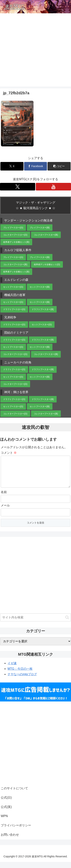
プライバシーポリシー (16, 831)
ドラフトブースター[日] (14, 309)
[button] (59, 166)
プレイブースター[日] (13, 228)
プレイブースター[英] (40, 228)
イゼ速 (12, 669)
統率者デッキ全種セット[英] (16, 242)
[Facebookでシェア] (36, 166)
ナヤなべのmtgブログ (22, 680)
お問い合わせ (10, 841)
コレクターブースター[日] (15, 235)
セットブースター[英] (40, 287)
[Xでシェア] (12, 166)
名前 (4, 498)
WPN (4, 822)
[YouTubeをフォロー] (53, 187)
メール (5, 511)
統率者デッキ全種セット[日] (47, 264)
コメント (9, 453)
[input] (35, 624)
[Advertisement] (35, 51)
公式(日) (6, 804)
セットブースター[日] (13, 287)
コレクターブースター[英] (46, 235)
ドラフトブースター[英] (43, 309)
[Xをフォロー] (18, 187)
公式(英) (6, 813)
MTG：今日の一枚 (20, 675)
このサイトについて (14, 794)
